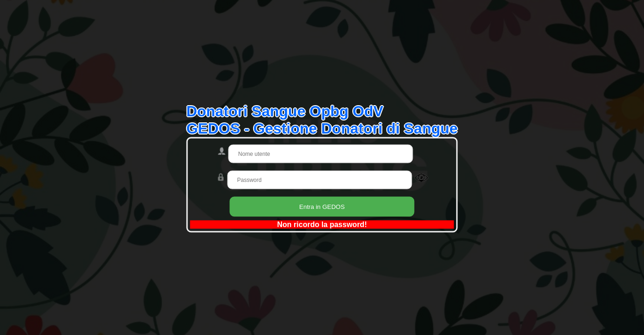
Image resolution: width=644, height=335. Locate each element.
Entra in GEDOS (322, 207)
